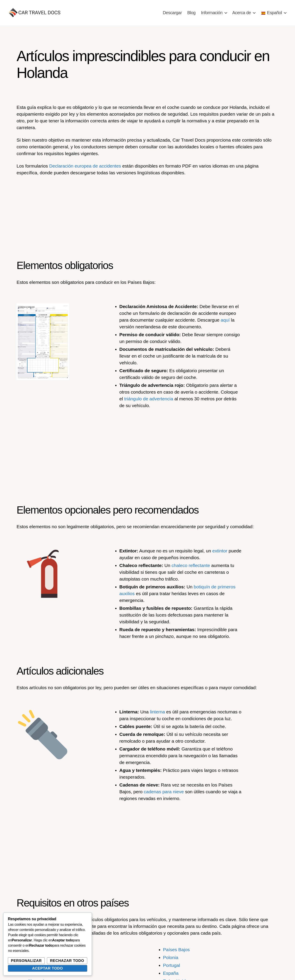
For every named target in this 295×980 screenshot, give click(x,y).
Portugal (172, 965)
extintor (220, 551)
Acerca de (242, 13)
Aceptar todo (47, 968)
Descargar (172, 13)
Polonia (171, 957)
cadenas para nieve (164, 792)
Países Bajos (176, 950)
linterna (157, 712)
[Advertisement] (147, 212)
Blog (191, 13)
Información (212, 13)
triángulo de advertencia (149, 399)
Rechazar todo (67, 961)
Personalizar (26, 961)
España (171, 973)
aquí (225, 320)
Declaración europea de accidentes (85, 166)
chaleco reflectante (191, 565)
